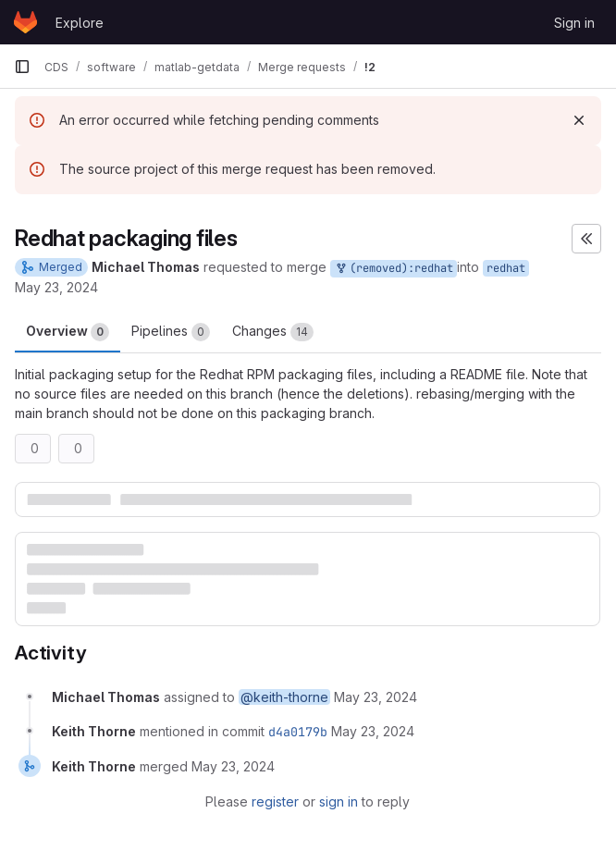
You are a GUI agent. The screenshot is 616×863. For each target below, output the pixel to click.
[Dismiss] (579, 120)
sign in (339, 801)
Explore (80, 23)
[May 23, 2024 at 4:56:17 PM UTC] (376, 697)
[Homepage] (25, 22)
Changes (273, 332)
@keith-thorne (284, 697)
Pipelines (171, 332)
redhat (506, 268)
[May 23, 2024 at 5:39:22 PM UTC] (373, 731)
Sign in (574, 23)
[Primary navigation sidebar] (22, 67)
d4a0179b (298, 732)
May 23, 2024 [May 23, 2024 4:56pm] (56, 287)
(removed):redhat (394, 269)
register (275, 801)
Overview (68, 332)
